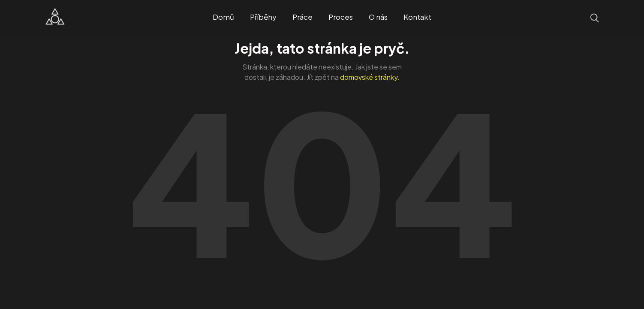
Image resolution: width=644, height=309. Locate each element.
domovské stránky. (370, 77)
